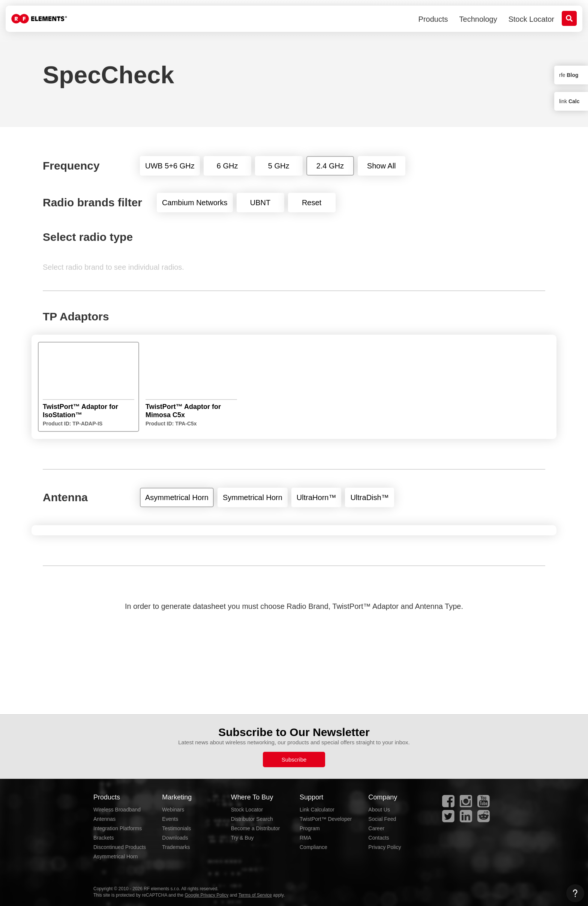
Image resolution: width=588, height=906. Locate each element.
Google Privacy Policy (206, 895)
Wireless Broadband (117, 810)
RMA (305, 838)
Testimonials (176, 828)
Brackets (103, 838)
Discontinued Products (120, 847)
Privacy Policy (385, 847)
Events (170, 819)
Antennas (104, 819)
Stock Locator (531, 19)
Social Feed (382, 819)
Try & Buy (242, 838)
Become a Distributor (256, 828)
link (569, 101)
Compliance (313, 847)
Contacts (379, 838)
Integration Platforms (118, 828)
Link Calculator (317, 810)
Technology (478, 19)
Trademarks (176, 847)
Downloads (175, 838)
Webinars (173, 810)
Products (433, 19)
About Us (379, 810)
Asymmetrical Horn (115, 856)
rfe (569, 75)
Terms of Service (255, 895)
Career (376, 828)
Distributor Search (252, 819)
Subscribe (294, 760)
